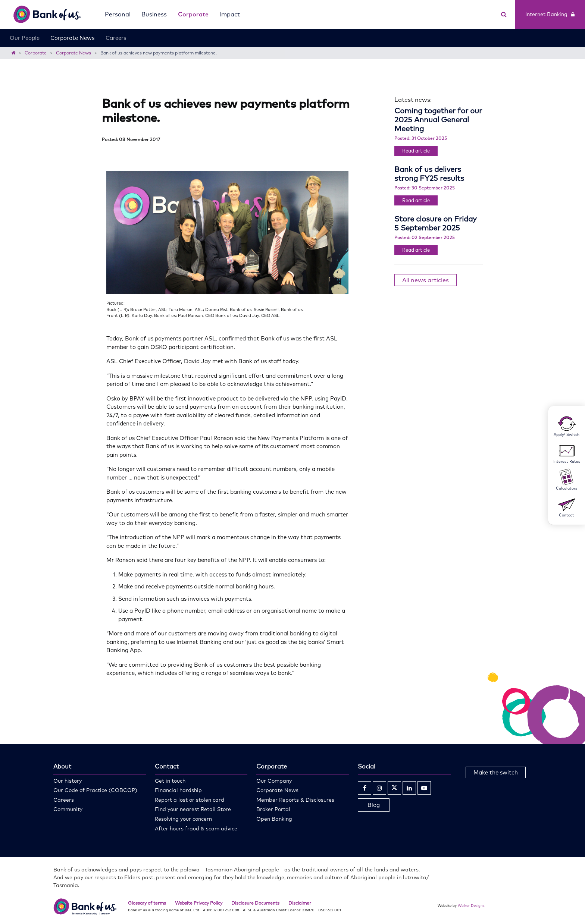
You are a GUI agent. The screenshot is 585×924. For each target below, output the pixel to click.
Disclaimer (300, 903)
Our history (68, 781)
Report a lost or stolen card (190, 800)
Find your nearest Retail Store (193, 809)
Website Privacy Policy (199, 903)
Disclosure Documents (255, 903)
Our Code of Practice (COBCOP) (95, 790)
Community (68, 809)
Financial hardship (178, 790)
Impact (230, 14)
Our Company (274, 781)
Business (154, 14)
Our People (25, 38)
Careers (116, 38)
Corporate (193, 14)
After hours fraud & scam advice (196, 829)
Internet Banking (550, 14)
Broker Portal (273, 809)
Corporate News (72, 38)
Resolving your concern (183, 819)
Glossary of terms (147, 903)
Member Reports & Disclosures (295, 800)
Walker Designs (471, 905)
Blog (374, 805)
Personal (118, 14)
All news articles (426, 280)
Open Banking (274, 819)
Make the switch (496, 772)
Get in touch (170, 781)
